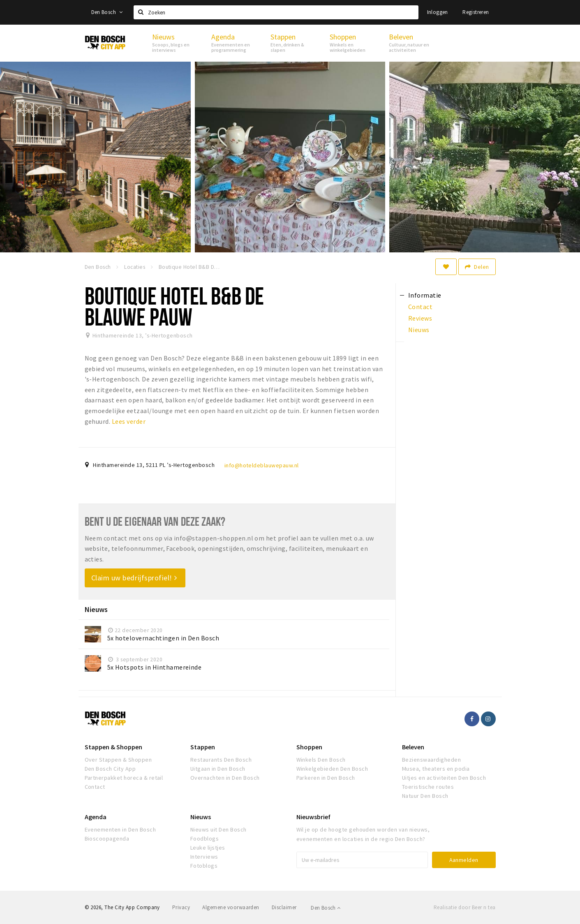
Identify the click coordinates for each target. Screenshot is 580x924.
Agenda (96, 817)
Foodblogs (205, 839)
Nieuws (201, 817)
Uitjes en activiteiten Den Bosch (444, 778)
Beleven (413, 747)
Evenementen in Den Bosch (120, 829)
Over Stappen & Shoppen (118, 760)
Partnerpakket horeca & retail (124, 778)
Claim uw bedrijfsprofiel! (134, 578)
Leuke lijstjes (208, 848)
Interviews (204, 857)
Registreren (476, 12)
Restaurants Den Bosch (221, 760)
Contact (95, 787)
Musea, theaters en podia (436, 769)
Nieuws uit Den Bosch (218, 829)
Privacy (181, 907)
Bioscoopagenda (107, 839)
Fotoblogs (204, 866)
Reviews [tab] (420, 318)
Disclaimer (284, 907)
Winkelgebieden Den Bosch (332, 769)
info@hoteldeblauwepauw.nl (262, 465)
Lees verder (129, 421)
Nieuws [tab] (419, 330)
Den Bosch (107, 12)
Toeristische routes (428, 787)
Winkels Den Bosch (321, 760)
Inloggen (438, 12)
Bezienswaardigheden (431, 760)
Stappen (203, 747)
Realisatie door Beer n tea (464, 907)
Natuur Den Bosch (425, 796)
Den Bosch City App (110, 769)
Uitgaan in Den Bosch (218, 769)
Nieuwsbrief (313, 817)
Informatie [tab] (425, 295)
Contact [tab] (420, 307)
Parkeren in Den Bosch (326, 778)
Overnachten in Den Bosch (225, 778)
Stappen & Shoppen (113, 747)
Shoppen (309, 747)
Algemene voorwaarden (231, 907)
